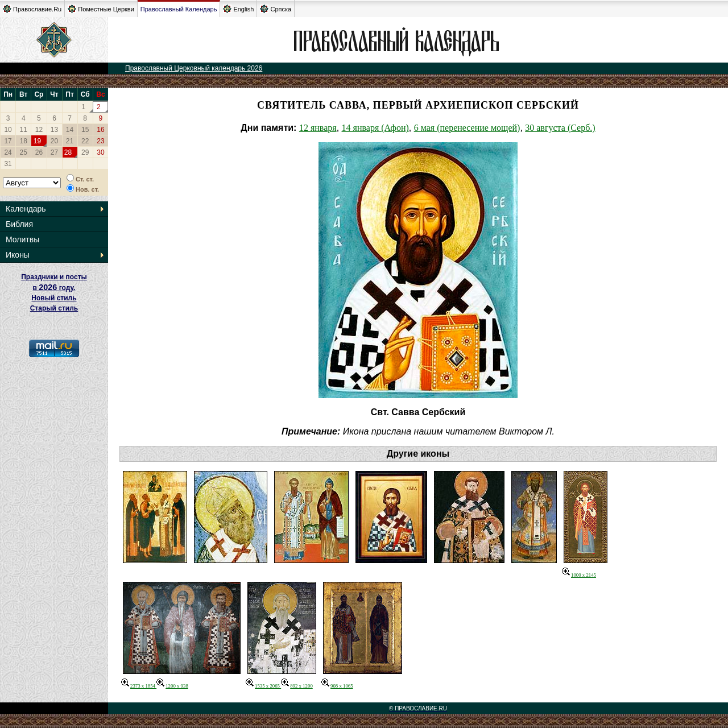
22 (85, 141)
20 (54, 141)
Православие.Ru (32, 9)
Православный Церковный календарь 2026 (194, 68)
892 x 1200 (297, 686)
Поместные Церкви (101, 9)
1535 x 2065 (263, 686)
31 (8, 164)
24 (8, 152)
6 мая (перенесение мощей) (467, 128)
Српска (276, 9)
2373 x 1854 (139, 686)
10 (8, 130)
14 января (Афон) (375, 128)
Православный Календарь (179, 9)
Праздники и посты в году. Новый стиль (54, 288)
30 (100, 152)
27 (54, 152)
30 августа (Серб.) (560, 128)
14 (70, 130)
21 (70, 141)
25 (24, 152)
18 (24, 141)
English (238, 9)
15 (85, 130)
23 (100, 141)
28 (68, 152)
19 (37, 141)
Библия (19, 224)
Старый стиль (54, 308)
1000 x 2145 (579, 575)
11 (24, 130)
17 (8, 141)
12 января (318, 128)
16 (100, 130)
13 (54, 130)
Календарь (26, 209)
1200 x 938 (172, 686)
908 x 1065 (337, 686)
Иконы (18, 255)
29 (85, 152)
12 (39, 130)
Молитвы (22, 239)
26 (39, 152)
